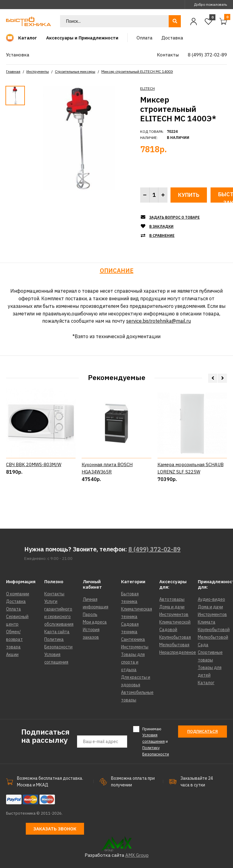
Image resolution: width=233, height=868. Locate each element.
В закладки (161, 226)
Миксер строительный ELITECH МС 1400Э (137, 71)
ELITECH (147, 88)
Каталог (206, 683)
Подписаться (203, 731)
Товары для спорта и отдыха (133, 662)
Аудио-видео (211, 599)
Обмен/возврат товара (14, 639)
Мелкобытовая (174, 645)
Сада (203, 645)
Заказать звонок (55, 829)
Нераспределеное (178, 652)
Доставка (16, 601)
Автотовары (172, 599)
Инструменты (38, 71)
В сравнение (162, 236)
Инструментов (174, 614)
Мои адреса (95, 622)
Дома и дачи (172, 607)
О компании (18, 594)
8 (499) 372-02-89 (154, 549)
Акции (12, 654)
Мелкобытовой (213, 637)
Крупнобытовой (214, 630)
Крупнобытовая (175, 637)
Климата (207, 622)
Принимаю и (156, 741)
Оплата (14, 609)
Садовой (168, 630)
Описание (117, 270)
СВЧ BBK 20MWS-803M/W (34, 488)
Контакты (54, 594)
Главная (13, 71)
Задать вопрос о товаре (174, 217)
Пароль (90, 614)
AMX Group (137, 855)
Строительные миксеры (75, 71)
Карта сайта (57, 632)
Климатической (175, 622)
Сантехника (133, 639)
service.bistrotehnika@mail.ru (159, 321)
